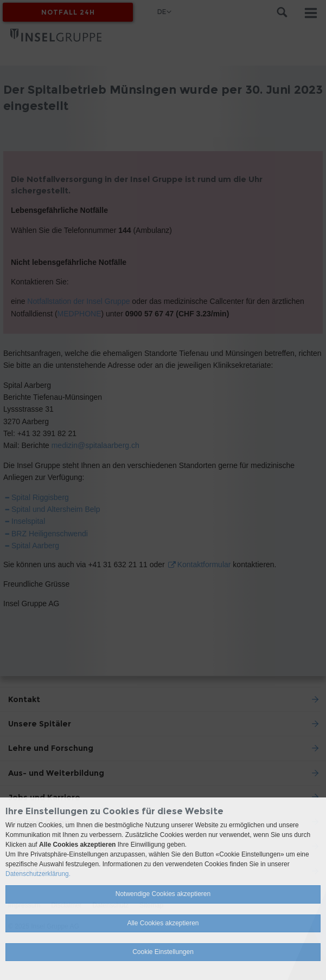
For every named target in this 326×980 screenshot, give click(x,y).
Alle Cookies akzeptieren (163, 923)
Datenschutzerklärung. (38, 874)
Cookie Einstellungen (163, 952)
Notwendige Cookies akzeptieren (163, 894)
